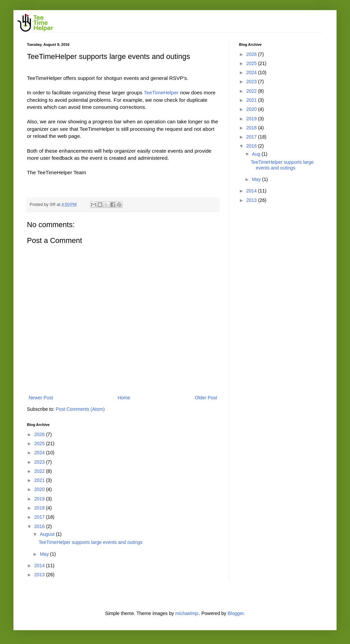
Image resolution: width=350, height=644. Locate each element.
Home (124, 398)
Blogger (235, 613)
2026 (40, 434)
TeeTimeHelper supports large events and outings (91, 542)
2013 (40, 575)
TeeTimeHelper (162, 93)
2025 (40, 443)
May (45, 554)
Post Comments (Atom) (80, 409)
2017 (40, 517)
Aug (257, 154)
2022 (40, 471)
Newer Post (41, 398)
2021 (40, 480)
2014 (40, 565)
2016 (40, 526)
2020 (40, 489)
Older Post (206, 398)
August (48, 534)
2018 (40, 508)
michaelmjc (187, 613)
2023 (40, 462)
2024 (40, 453)
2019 (40, 499)
